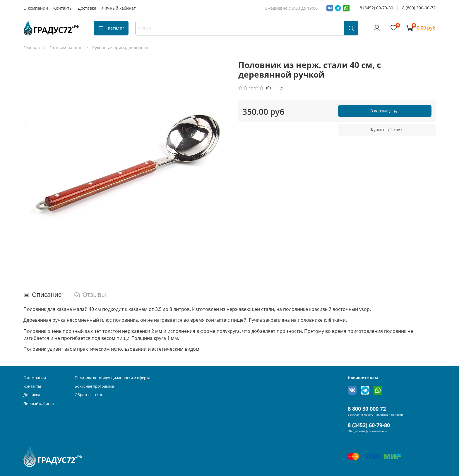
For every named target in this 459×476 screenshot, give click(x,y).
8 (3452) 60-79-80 (376, 8)
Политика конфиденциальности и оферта (112, 378)
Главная (32, 48)
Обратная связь (89, 395)
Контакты (63, 8)
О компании (36, 8)
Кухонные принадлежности (120, 48)
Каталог (111, 28)
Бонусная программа (94, 386)
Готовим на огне (66, 48)
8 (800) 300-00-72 (419, 8)
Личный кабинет (119, 8)
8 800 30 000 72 (367, 409)
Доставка (87, 8)
